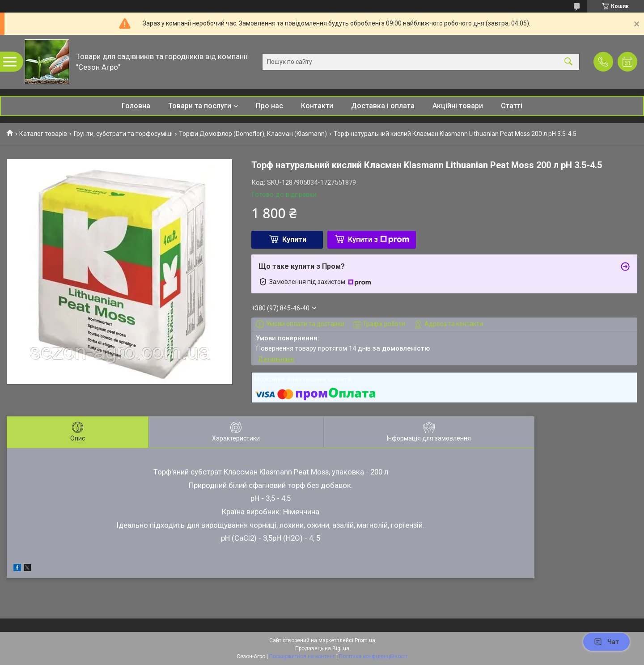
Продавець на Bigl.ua (322, 648)
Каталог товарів (43, 134)
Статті (512, 106)
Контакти (317, 106)
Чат (606, 642)
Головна (136, 106)
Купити (294, 239)
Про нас (269, 106)
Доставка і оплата (383, 106)
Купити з (379, 239)
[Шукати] (568, 62)
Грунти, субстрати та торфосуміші (123, 134)
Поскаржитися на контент (302, 657)
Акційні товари (458, 106)
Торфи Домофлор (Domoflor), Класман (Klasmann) (253, 134)
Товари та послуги (200, 106)
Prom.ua (365, 640)
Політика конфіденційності (373, 657)
